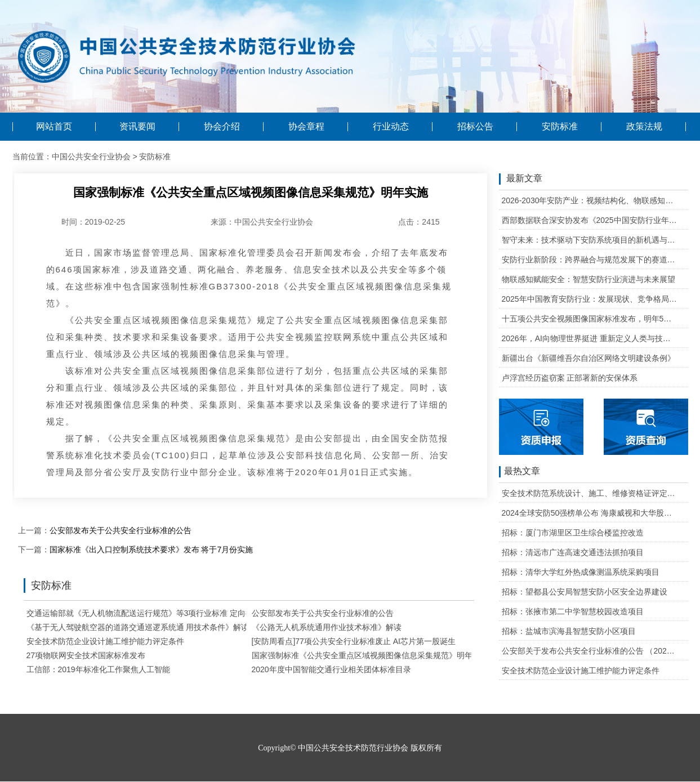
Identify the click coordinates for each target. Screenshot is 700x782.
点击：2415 (419, 222)
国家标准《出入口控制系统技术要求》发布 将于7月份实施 (151, 549)
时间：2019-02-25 (93, 222)
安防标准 (560, 127)
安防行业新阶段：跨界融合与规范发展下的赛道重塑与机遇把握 (590, 260)
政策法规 (644, 127)
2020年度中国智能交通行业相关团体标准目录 (331, 669)
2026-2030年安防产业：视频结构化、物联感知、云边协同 (590, 200)
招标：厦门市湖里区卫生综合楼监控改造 (573, 533)
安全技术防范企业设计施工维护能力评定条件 (105, 641)
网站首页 (54, 127)
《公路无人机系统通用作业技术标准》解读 (327, 627)
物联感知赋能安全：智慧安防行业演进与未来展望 (588, 279)
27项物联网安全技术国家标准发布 (86, 655)
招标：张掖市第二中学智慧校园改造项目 (573, 611)
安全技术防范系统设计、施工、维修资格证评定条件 (590, 493)
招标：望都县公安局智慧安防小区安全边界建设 (585, 592)
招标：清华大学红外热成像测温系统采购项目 (581, 572)
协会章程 (306, 127)
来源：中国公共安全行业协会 (262, 222)
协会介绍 (222, 127)
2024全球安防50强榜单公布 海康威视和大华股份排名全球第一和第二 (590, 513)
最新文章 (521, 179)
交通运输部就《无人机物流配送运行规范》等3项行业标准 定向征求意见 (152, 613)
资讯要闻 (137, 127)
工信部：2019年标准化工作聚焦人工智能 (98, 669)
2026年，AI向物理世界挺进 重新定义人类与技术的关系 (590, 338)
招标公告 (475, 127)
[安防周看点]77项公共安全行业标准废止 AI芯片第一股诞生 (354, 641)
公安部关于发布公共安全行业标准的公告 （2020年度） (590, 651)
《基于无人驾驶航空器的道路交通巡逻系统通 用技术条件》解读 (138, 627)
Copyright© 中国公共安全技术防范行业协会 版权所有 (350, 748)
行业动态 (391, 127)
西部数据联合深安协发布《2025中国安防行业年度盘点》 (590, 220)
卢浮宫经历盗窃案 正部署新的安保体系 (570, 378)
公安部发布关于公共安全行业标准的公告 (121, 530)
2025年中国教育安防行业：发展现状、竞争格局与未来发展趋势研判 (590, 299)
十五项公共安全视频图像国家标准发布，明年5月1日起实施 (590, 319)
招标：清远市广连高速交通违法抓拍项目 (573, 552)
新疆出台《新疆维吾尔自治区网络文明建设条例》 (588, 358)
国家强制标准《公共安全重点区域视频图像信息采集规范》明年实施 (370, 655)
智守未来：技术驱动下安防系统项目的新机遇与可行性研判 (590, 240)
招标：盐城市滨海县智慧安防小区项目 (569, 631)
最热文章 (520, 472)
